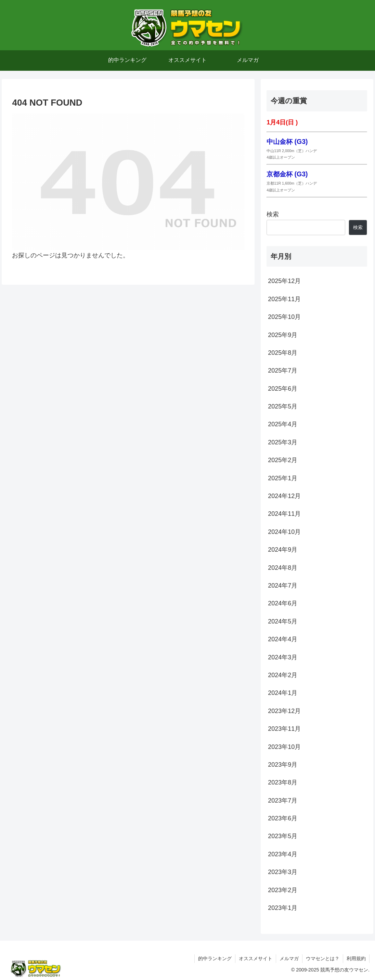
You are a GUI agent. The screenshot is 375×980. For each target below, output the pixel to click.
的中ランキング (215, 958)
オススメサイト (256, 958)
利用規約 (356, 958)
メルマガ (289, 958)
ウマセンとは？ (323, 958)
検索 (273, 214)
